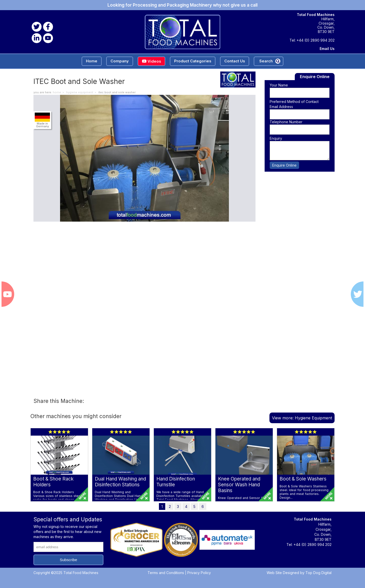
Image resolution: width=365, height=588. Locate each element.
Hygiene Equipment (80, 92)
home (57, 92)
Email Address (281, 107)
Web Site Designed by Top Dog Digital (299, 573)
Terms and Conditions (166, 573)
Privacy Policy (199, 573)
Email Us (327, 49)
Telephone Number (286, 122)
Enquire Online (284, 165)
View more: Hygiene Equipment (302, 418)
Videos (151, 61)
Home (92, 61)
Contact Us (235, 61)
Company (120, 61)
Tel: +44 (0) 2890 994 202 (312, 40)
